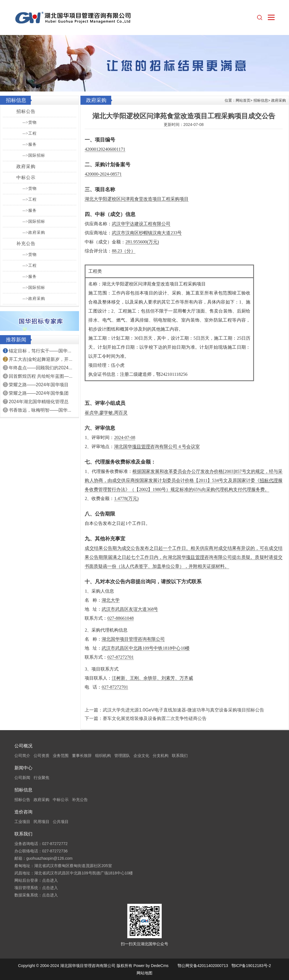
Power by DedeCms (151, 966)
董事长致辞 (82, 756)
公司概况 (23, 746)
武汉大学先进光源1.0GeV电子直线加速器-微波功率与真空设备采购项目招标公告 (183, 710)
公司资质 (41, 756)
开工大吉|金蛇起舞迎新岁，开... (41, 359)
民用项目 (41, 822)
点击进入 (50, 880)
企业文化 (141, 756)
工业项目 (22, 822)
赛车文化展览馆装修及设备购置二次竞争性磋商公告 (155, 718)
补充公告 (26, 244)
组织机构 (103, 756)
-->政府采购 (34, 233)
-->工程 (30, 133)
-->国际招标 (34, 155)
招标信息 (261, 100)
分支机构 (161, 756)
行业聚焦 (41, 778)
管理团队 (122, 756)
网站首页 (243, 100)
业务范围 (61, 756)
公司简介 (22, 756)
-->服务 (30, 144)
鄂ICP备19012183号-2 (251, 966)
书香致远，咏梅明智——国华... (40, 410)
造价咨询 (23, 812)
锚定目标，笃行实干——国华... (40, 351)
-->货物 (30, 122)
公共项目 (61, 822)
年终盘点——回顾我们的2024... (40, 368)
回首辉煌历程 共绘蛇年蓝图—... (41, 376)
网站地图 (144, 973)
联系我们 (180, 756)
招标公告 (26, 111)
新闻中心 (23, 768)
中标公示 (26, 177)
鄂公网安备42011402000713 (203, 966)
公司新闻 (22, 778)
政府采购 (26, 166)
